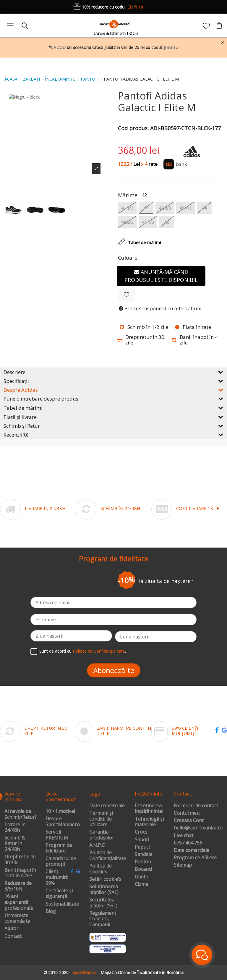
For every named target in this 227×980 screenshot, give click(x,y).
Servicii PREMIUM (57, 835)
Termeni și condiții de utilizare (101, 819)
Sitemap (183, 865)
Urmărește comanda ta (17, 918)
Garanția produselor (102, 835)
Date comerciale (107, 806)
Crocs (141, 832)
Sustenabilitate (62, 904)
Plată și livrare (113, 417)
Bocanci (143, 869)
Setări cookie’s (105, 879)
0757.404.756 (188, 843)
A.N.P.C (97, 845)
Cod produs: (133, 128)
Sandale (144, 855)
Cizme (141, 884)
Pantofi (143, 862)
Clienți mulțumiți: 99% (57, 877)
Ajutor (11, 929)
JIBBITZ (171, 47)
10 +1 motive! (60, 811)
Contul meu (187, 813)
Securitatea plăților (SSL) (103, 903)
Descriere (113, 372)
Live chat (184, 836)
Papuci (142, 847)
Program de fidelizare (59, 848)
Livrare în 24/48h (15, 828)
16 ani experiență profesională (19, 902)
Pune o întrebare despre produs (113, 399)
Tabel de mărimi (113, 408)
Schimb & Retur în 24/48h (15, 844)
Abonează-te (114, 670)
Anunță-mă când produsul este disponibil (161, 276)
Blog (51, 912)
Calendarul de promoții (61, 861)
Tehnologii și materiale (149, 822)
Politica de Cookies (100, 869)
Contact (13, 936)
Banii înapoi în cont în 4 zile (20, 873)
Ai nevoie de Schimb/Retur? (21, 814)
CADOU (58, 47)
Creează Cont (189, 821)
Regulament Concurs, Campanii (103, 919)
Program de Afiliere (195, 858)
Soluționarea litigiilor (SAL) (104, 890)
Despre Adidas (113, 390)
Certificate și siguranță (59, 894)
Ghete (141, 877)
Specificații (113, 381)
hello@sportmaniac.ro (198, 828)
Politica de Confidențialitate (99, 651)
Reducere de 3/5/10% (18, 886)
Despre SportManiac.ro (63, 822)
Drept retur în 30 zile (20, 860)
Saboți (142, 840)
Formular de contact (196, 806)
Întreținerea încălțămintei (149, 809)
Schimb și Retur (113, 426)
